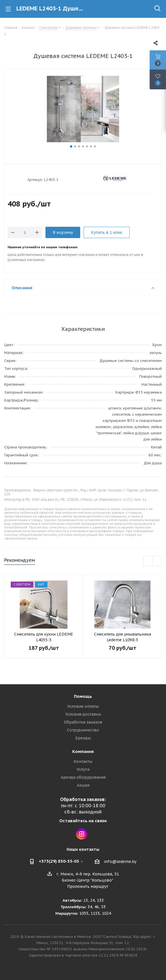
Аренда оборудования (83, 777)
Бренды (83, 738)
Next (157, 561)
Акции (83, 785)
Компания (83, 751)
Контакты (83, 761)
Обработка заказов (83, 722)
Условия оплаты (83, 706)
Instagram (82, 834)
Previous (148, 561)
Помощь (83, 696)
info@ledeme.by (120, 862)
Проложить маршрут (88, 886)
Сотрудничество (83, 730)
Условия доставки (83, 714)
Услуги (83, 769)
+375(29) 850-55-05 (59, 861)
